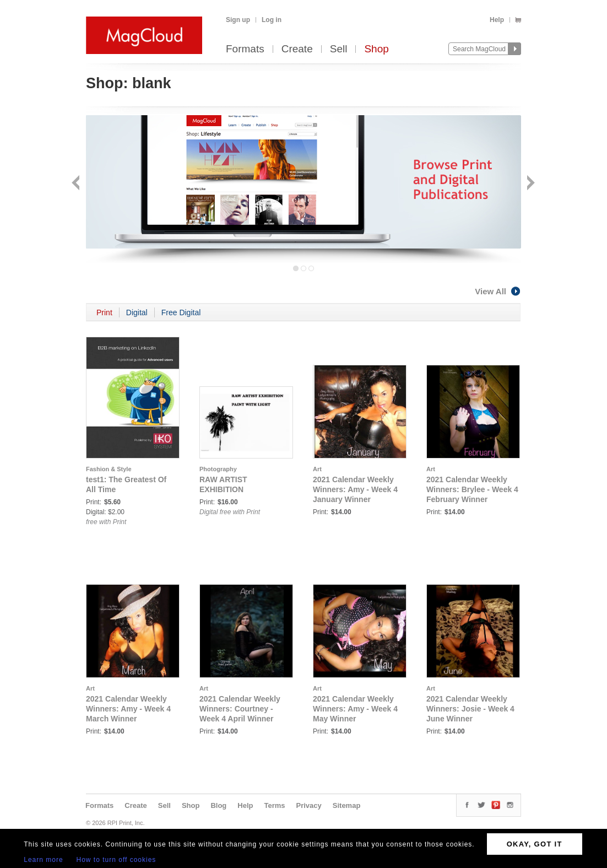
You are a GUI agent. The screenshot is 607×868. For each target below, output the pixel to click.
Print (104, 312)
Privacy (309, 805)
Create (297, 49)
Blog (218, 805)
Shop (376, 49)
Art (317, 469)
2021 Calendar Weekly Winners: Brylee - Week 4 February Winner (472, 489)
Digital (137, 312)
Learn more (43, 860)
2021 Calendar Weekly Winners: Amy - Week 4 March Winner (128, 709)
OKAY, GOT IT (535, 844)
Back (77, 184)
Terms (274, 805)
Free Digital (181, 312)
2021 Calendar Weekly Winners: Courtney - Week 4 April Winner (240, 709)
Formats (245, 49)
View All (498, 291)
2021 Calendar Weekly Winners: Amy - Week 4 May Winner (355, 709)
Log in (272, 20)
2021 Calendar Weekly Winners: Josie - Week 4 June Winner (470, 709)
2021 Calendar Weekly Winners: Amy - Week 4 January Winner (355, 489)
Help (497, 20)
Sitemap (347, 805)
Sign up (238, 20)
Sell (339, 49)
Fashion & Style (109, 469)
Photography (218, 469)
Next (530, 184)
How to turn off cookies (116, 860)
